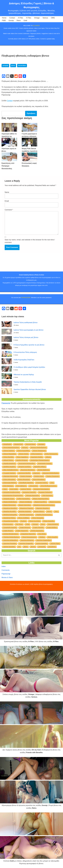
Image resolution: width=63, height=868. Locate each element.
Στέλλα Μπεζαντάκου (11, 534)
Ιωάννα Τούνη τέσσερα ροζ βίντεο (26, 337)
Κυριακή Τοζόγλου (45, 492)
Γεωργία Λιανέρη (9, 473)
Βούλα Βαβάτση (43, 470)
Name (7, 192)
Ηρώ (5, 489)
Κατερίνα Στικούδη (29, 492)
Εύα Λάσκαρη (8, 486)
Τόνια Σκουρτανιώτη (29, 537)
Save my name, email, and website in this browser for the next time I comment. (30, 241)
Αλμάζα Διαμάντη (9, 463)
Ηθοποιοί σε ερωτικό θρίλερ (24, 375)
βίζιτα (26, 547)
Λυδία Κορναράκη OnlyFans (24, 360)
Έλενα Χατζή (23, 454)
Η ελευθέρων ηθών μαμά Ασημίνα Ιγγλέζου (29, 367)
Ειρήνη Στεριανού (53, 476)
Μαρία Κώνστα (55, 502)
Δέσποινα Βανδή (24, 473)
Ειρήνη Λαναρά (26, 476)
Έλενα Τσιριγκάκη (10, 454)
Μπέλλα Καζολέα (25, 511)
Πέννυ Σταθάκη (24, 518)
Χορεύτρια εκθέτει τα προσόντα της (9, 135)
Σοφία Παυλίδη (38, 527)
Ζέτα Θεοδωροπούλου (48, 486)
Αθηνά (48, 457)
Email (7, 201)
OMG (53, 18)
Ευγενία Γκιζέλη (42, 483)
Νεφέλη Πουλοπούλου (44, 515)
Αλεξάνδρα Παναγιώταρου (40, 460)
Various (45, 18)
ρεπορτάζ (5, 66)
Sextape (41, 444)
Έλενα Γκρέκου (9, 451)
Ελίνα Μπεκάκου (39, 479)
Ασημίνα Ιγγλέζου (25, 467)
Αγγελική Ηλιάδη (37, 457)
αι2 (19, 547)
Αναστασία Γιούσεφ (45, 463)
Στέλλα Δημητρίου (37, 531)
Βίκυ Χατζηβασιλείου (11, 470)
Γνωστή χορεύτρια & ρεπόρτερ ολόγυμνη (29, 135)
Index (4, 566)
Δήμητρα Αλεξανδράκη (51, 473)
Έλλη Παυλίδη (8, 457)
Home (4, 18)
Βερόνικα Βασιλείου (28, 470)
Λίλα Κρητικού (47, 495)
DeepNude (7, 444)
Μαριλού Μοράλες (43, 508)
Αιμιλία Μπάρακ (22, 460)
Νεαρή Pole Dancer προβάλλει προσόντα (30, 150)
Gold (25, 20)
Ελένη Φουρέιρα (24, 479)
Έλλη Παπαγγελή (51, 454)
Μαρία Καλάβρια (26, 502)
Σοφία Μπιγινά (25, 527)
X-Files (29, 18)
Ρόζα (28, 524)
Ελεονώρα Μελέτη (10, 483)
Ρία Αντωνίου (8, 524)
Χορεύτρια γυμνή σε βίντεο (9, 150)
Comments (6, 570)
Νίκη (56, 511)
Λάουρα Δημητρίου (32, 495)
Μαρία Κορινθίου (41, 502)
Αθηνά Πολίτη (8, 460)
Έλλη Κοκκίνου (37, 454)
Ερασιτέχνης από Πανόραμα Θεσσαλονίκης (8, 166)
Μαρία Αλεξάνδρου (10, 502)
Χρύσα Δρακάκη (42, 543)
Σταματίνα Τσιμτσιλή (28, 534)
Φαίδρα (42, 537)
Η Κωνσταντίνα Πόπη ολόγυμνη (25, 352)
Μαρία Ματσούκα (9, 505)
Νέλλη (49, 511)
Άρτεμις (25, 447)
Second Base (22, 66)
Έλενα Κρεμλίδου (23, 451)
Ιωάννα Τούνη (26, 489)
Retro (19, 20)
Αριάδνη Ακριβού (9, 467)
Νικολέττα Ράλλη (9, 518)
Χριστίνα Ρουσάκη (10, 543)
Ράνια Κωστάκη (35, 521)
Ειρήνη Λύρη (39, 476)
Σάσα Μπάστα (53, 524)
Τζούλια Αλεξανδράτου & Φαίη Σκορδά (28, 382)
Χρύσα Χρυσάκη (9, 547)
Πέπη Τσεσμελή (38, 518)
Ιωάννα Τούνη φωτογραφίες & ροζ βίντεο (28, 330)
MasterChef (18, 444)
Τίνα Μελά (42, 534)
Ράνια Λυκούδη (49, 521)
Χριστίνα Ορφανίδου (44, 540)
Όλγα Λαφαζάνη (22, 457)
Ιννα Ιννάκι (14, 489)
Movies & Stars (7, 577)
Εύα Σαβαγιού (21, 486)
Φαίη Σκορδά (52, 537)
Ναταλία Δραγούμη (26, 515)
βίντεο (13, 66)
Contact (12, 18)
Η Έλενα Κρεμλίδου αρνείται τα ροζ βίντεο (29, 345)
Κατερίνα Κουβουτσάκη (12, 492)
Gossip (11, 20)
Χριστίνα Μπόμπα (27, 540)
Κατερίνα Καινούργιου (41, 489)
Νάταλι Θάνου (39, 511)
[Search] (29, 555)
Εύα (52, 483)
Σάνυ (43, 524)
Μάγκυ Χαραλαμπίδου (41, 499)
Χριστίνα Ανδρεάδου (10, 540)
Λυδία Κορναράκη (23, 499)
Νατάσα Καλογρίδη (10, 515)
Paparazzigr (6, 403)
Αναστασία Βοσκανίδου (27, 463)
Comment (9, 210)
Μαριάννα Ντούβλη (10, 508)
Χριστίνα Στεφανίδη (26, 543)
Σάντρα (35, 524)
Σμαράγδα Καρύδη (10, 527)
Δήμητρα (36, 473)
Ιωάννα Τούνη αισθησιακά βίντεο (25, 323)
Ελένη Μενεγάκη (9, 479)
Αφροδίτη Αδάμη (40, 467)
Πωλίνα (23, 521)
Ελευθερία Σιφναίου (26, 483)
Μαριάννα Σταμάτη (27, 508)
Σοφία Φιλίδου (52, 527)
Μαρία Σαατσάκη (25, 505)
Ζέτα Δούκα (33, 486)
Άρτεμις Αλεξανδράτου (39, 447)
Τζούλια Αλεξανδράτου (11, 537)
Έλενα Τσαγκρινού (39, 451)
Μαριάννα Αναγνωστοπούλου (44, 505)
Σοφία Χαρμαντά (22, 531)
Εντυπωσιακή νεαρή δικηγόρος (29, 165)
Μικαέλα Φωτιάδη (10, 511)
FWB (4, 20)
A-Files (21, 18)
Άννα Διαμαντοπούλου (11, 447)
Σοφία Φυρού (8, 531)
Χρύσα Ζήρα (55, 543)
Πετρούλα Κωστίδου (10, 521)
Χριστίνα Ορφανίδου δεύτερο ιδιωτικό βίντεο (30, 389)
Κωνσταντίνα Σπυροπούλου (13, 495)
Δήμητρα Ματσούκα (10, 476)
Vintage (37, 18)
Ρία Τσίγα (19, 524)
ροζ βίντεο (52, 547)
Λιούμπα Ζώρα (9, 499)
